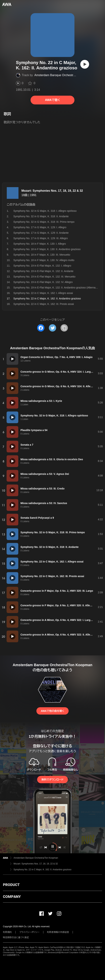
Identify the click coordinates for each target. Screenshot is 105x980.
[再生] (85, 64)
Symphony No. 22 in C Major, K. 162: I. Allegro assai (43, 293)
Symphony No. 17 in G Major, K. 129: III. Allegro (41, 238)
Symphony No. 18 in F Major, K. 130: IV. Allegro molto (44, 260)
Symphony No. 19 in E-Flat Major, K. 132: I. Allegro (42, 266)
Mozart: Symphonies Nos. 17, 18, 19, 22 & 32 (52, 191)
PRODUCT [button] (11, 885)
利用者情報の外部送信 (58, 932)
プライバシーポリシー (29, 932)
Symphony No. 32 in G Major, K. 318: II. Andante (41, 216)
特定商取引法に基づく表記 (16, 937)
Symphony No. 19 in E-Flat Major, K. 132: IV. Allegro (43, 282)
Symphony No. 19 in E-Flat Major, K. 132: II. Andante (43, 271)
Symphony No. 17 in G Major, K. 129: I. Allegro (40, 227)
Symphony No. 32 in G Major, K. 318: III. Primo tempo (44, 222)
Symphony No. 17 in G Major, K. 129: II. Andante (41, 233)
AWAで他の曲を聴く (52, 711)
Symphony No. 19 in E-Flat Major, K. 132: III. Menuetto (44, 277)
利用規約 (7, 932)
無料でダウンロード (52, 780)
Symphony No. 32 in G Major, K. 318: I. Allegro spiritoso (45, 211)
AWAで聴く (52, 100)
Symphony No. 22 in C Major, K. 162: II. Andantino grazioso (42, 870)
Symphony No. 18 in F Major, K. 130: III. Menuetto (42, 255)
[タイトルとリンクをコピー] (64, 328)
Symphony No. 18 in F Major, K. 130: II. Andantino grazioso (47, 249)
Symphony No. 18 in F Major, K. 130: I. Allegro (40, 244)
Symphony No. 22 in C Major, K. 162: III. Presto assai (44, 304)
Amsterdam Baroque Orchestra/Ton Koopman (64, 75)
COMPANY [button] (12, 897)
